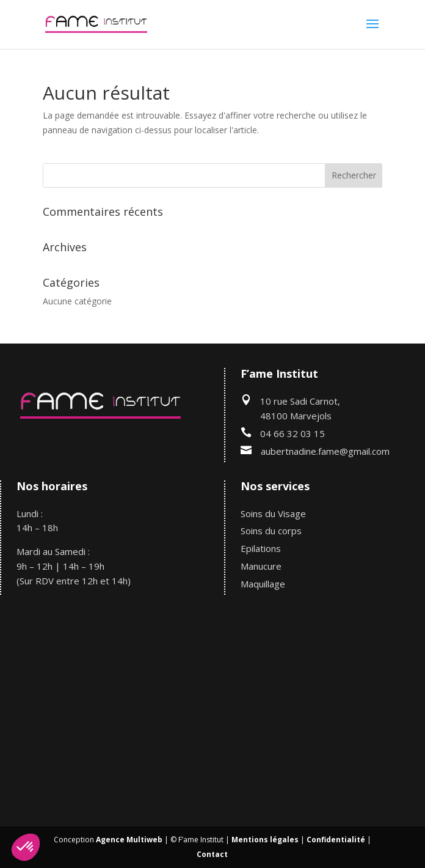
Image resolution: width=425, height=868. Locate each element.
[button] (26, 847)
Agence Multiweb (129, 840)
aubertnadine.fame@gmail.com (325, 451)
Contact (212, 854)
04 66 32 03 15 (292, 433)
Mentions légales (265, 840)
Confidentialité (336, 840)
